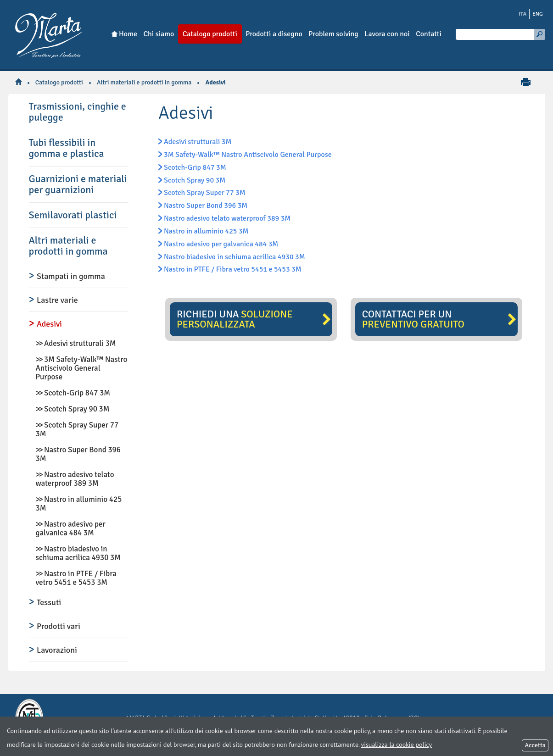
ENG (538, 14)
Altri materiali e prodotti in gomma (144, 82)
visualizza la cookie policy (396, 745)
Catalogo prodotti (59, 82)
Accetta (535, 745)
